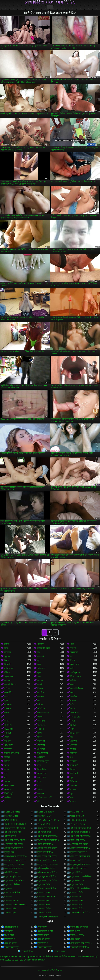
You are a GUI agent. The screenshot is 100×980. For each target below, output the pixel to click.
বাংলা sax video (44, 893)
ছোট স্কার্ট (74, 773)
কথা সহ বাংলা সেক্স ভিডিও (48, 840)
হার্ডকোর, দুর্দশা (43, 761)
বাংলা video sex (44, 913)
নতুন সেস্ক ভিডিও (77, 884)
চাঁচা (72, 656)
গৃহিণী (40, 733)
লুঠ (39, 660)
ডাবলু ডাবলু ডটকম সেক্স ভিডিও (16, 864)
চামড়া (7, 697)
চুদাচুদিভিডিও (10, 939)
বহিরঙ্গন (8, 709)
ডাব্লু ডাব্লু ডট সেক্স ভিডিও (81, 864)
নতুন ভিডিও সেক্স (77, 880)
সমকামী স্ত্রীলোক (11, 685)
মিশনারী (7, 664)
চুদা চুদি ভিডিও (43, 935)
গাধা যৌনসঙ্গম (43, 713)
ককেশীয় (41, 693)
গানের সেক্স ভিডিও (45, 844)
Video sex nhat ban (76, 957)
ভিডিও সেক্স (75, 931)
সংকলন (7, 680)
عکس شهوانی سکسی (14, 960)
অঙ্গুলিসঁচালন (77, 689)
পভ (39, 701)
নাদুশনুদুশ (8, 749)
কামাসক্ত (41, 697)
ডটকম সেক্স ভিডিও (78, 860)
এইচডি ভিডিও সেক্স (45, 931)
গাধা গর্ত (41, 793)
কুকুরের (7, 656)
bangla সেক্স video (12, 812)
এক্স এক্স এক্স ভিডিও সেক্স (81, 828)
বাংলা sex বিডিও (44, 909)
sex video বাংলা (77, 812)
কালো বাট (41, 741)
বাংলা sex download (46, 897)
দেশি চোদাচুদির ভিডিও (46, 868)
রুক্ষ (72, 798)
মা (5, 717)
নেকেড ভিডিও (27, 951)
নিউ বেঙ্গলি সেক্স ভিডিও (80, 889)
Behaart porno (30, 960)
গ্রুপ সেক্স (41, 749)
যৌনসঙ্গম (41, 745)
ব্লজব (7, 644)
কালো (73, 685)
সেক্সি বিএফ (42, 927)
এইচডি (73, 680)
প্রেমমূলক (41, 757)
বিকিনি (73, 769)
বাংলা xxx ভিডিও (77, 935)
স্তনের (7, 769)
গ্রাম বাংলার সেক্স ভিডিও (47, 848)
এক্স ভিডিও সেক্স (44, 832)
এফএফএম (42, 725)
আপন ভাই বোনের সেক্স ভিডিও (49, 820)
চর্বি (39, 802)
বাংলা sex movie (11, 901)
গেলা (39, 785)
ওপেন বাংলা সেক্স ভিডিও (47, 836)
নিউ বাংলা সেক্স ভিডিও (47, 889)
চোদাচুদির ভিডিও (11, 927)
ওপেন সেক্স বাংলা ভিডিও (80, 836)
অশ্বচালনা (74, 652)
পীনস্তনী (40, 644)
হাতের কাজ (9, 729)
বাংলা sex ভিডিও (77, 909)
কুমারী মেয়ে (75, 664)
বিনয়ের (40, 689)
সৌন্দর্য (7, 689)
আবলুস (41, 729)
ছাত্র (6, 773)
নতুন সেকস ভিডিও (12, 884)
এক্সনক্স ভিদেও (10, 836)
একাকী (40, 685)
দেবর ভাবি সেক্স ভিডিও (14, 868)
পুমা (72, 777)
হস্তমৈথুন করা (76, 672)
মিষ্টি (72, 705)
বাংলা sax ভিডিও (77, 893)
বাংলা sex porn (44, 901)
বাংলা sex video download (16, 905)
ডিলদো (73, 725)
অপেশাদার (8, 705)
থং (71, 737)
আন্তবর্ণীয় (8, 693)
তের (39, 664)
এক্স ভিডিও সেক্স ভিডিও (80, 832)
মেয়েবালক (9, 789)
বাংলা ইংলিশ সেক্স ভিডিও (48, 917)
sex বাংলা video (11, 816)
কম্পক (7, 765)
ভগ (39, 652)
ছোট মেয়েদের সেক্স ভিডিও (15, 860)
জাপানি (73, 729)
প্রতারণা (74, 785)
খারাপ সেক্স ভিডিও (78, 840)
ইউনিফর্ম (74, 781)
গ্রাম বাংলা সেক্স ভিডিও (14, 848)
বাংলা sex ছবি (10, 909)
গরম (39, 676)
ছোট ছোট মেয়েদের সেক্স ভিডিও (82, 856)
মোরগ (7, 737)
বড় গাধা (8, 741)
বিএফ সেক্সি (9, 935)
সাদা (6, 648)
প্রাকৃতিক (74, 697)
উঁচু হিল (7, 757)
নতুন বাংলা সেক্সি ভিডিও (47, 880)
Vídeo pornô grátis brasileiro (29, 957)
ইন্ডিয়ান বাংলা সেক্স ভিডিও (15, 824)
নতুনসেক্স (8, 889)
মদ (5, 777)
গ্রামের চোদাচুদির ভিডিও (80, 848)
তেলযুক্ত (74, 741)
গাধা (72, 644)
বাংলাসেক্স (8, 931)
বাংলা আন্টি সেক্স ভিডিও (80, 913)
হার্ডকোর (8, 652)
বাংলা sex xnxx (44, 905)
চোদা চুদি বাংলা (43, 939)
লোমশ (40, 717)
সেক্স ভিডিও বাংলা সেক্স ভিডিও (50, 2)
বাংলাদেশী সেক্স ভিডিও (80, 947)
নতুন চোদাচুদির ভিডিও (13, 876)
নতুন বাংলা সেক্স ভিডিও (14, 880)
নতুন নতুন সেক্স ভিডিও (47, 876)
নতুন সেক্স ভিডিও (44, 884)
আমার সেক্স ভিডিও (78, 820)
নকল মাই (74, 765)
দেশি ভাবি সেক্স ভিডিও (79, 868)
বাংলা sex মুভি (10, 913)
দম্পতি (73, 749)
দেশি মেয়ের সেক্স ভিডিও (47, 872)
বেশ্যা (72, 693)
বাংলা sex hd (76, 897)
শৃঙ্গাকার (73, 701)
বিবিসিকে (41, 709)
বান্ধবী (73, 721)
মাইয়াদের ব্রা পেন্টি (45, 798)
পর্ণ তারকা (41, 668)
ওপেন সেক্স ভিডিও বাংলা (14, 840)
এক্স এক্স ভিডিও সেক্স (13, 832)
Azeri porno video (8, 957)
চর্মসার (7, 721)
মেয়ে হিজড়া (9, 785)
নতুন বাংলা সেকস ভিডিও (81, 876)
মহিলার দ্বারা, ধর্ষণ (12, 753)
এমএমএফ (9, 745)
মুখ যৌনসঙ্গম (43, 753)
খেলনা (40, 680)
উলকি (7, 713)
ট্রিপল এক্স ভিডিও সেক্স (47, 860)
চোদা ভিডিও (75, 939)
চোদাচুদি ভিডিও (60, 951)
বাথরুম (73, 802)
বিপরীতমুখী (9, 793)
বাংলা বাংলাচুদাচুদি (12, 947)
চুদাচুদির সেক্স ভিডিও (79, 852)
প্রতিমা (40, 789)
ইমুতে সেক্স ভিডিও (78, 824)
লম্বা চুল (73, 753)
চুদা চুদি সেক (9, 852)
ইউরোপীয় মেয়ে (44, 648)
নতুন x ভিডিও (76, 872)
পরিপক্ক (7, 781)
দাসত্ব (40, 737)
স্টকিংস (7, 672)
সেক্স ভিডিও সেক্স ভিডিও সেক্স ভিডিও (82, 943)
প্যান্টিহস (8, 798)
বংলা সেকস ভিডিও (12, 893)
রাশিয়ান (73, 761)
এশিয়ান (40, 705)
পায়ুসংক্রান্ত (9, 676)
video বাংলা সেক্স (77, 816)
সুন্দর (39, 672)
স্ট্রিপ (6, 701)
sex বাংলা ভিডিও (44, 816)
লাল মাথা (8, 725)
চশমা (39, 765)
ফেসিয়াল (41, 721)
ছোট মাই (41, 656)
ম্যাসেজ (73, 789)
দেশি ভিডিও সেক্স (11, 872)
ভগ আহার (42, 777)
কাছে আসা (75, 713)
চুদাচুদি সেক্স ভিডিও (45, 852)
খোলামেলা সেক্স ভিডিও (14, 844)
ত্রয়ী (72, 668)
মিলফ (7, 660)
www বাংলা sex (11, 820)
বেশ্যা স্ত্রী (74, 745)
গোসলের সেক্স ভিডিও (79, 844)
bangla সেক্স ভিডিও (46, 812)
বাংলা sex (8, 897)
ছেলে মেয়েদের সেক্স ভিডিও (15, 856)
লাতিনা (7, 761)
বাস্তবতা (8, 733)
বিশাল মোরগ (76, 676)
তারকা (73, 709)
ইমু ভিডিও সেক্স (44, 824)
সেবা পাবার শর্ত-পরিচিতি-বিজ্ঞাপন (50, 970)
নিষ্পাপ (73, 660)
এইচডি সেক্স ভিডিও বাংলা (48, 828)
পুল (72, 793)
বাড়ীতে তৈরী (76, 717)
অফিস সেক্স (42, 773)
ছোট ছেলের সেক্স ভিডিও (47, 856)
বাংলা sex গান (76, 905)
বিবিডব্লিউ (41, 769)
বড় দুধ (73, 648)
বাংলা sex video (77, 901)
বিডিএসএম (75, 733)
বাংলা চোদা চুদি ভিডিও (79, 927)
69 (71, 757)
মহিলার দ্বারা (9, 668)
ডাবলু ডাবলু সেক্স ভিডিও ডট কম (49, 864)
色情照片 (41, 960)
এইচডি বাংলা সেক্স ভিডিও (15, 828)
